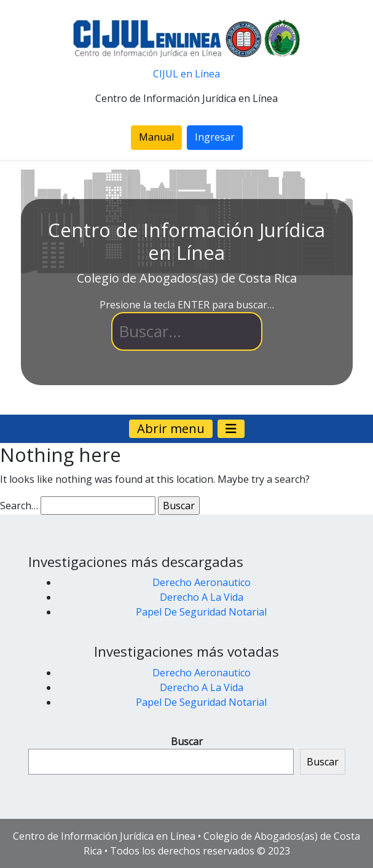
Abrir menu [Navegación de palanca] (171, 428)
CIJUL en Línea (186, 74)
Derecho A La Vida (202, 597)
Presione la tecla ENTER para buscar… (187, 305)
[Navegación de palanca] (231, 429)
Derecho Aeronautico (202, 582)
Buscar (187, 741)
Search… (19, 506)
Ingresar (215, 137)
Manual (156, 137)
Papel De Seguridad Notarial (201, 612)
